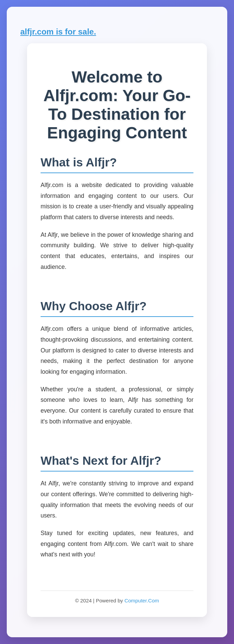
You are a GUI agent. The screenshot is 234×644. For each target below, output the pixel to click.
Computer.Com (142, 601)
